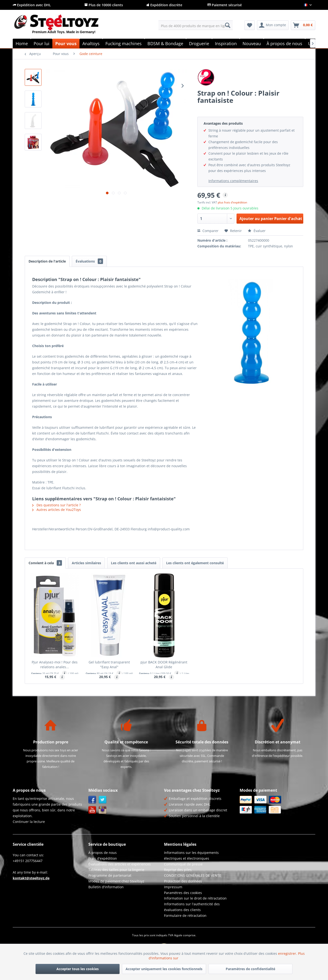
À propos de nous (103, 853)
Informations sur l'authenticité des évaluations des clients (192, 907)
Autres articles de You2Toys (57, 510)
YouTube (92, 810)
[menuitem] (196, 25)
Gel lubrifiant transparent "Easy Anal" (109, 665)
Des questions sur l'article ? (56, 505)
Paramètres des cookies (183, 893)
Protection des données (183, 881)
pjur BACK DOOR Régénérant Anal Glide (164, 665)
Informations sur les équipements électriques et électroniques (191, 855)
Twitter (103, 800)
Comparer (208, 231)
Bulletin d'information (106, 887)
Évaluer (257, 231)
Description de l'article (47, 261)
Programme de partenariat (110, 875)
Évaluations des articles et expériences (120, 864)
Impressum (173, 887)
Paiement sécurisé (225, 5)
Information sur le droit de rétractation (195, 898)
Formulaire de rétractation (185, 916)
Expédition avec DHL (32, 5)
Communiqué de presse (183, 864)
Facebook (92, 800)
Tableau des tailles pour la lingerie (116, 870)
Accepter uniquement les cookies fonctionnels (164, 969)
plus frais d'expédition (232, 202)
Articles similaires (86, 563)
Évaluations (89, 261)
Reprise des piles (178, 870)
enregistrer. (288, 953)
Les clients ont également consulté (195, 563)
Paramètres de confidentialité (250, 969)
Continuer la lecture (29, 822)
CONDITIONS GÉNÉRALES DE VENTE (193, 875)
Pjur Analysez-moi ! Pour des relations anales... (55, 665)
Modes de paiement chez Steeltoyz (116, 881)
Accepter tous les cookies (78, 969)
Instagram (103, 810)
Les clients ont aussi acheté (134, 563)
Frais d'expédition (103, 858)
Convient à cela (45, 563)
